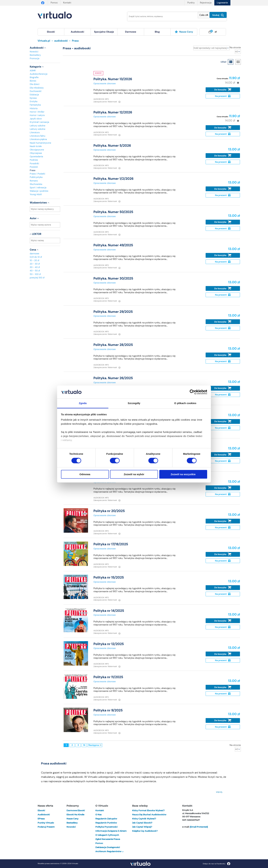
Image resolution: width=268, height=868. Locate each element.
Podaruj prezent (46, 827)
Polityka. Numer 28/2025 (113, 345)
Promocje (35, 58)
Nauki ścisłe (36, 146)
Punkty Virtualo (46, 823)
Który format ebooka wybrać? (148, 810)
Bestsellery (35, 55)
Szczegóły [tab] (134, 403)
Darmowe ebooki (76, 810)
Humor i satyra (37, 115)
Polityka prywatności (106, 827)
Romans (34, 181)
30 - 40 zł (35, 267)
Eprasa (33, 98)
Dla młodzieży (37, 88)
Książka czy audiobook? (145, 831)
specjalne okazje (104, 32)
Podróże (34, 160)
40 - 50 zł (35, 271)
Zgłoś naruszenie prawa (108, 839)
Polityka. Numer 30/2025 (113, 278)
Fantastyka (35, 105)
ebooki (41, 810)
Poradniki (34, 163)
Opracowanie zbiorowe (105, 83)
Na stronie (235, 47)
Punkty (191, 3)
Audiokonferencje (39, 74)
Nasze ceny (184, 32)
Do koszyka (223, 90)
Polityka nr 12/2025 (109, 644)
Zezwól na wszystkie (183, 474)
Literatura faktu (38, 136)
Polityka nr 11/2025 (108, 677)
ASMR (33, 71)
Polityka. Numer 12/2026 (113, 112)
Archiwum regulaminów (110, 851)
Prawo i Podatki (37, 174)
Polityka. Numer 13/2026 (113, 79)
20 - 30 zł (35, 264)
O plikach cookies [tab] (185, 403)
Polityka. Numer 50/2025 (113, 212)
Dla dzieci (35, 84)
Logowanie (222, 3)
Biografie (34, 77)
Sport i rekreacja (38, 188)
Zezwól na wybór (134, 474)
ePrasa (41, 819)
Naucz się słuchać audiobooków (149, 815)
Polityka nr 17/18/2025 (111, 544)
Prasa (33, 170)
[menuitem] (51, 32)
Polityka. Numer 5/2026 (112, 146)
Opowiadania (36, 156)
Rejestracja (206, 3)
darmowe (131, 32)
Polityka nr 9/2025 (108, 710)
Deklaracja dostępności (108, 847)
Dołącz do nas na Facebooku (216, 864)
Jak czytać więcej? (142, 827)
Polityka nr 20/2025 (109, 511)
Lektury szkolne (38, 126)
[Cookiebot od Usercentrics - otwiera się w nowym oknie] (192, 392)
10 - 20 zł (34, 260)
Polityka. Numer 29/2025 (113, 312)
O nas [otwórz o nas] (98, 815)
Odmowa (85, 474)
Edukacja (34, 95)
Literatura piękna (38, 139)
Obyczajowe (36, 153)
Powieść (34, 167)
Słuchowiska (36, 184)
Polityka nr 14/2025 (109, 611)
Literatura (35, 132)
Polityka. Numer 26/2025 (113, 378)
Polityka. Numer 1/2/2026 (113, 179)
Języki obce (36, 119)
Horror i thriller (37, 112)
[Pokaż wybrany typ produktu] (204, 15)
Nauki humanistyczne (40, 143)
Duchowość (36, 91)
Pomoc (54, 3)
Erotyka (34, 101)
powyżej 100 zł (37, 278)
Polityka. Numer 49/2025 (113, 245)
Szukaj (218, 15)
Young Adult (36, 194)
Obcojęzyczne (37, 150)
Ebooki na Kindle (75, 815)
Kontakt (67, 3)
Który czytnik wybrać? (144, 819)
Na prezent (223, 96)
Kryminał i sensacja (39, 122)
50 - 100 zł (35, 274)
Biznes (33, 81)
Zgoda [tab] (83, 403)
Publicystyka (36, 177)
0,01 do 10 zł (36, 257)
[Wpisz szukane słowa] (160, 16)
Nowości (34, 52)
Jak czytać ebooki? (142, 823)
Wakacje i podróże (39, 191)
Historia (34, 108)
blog (157, 32)
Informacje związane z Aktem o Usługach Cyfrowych (111, 833)
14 (84, 745)
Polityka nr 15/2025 (109, 577)
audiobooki (44, 815)
